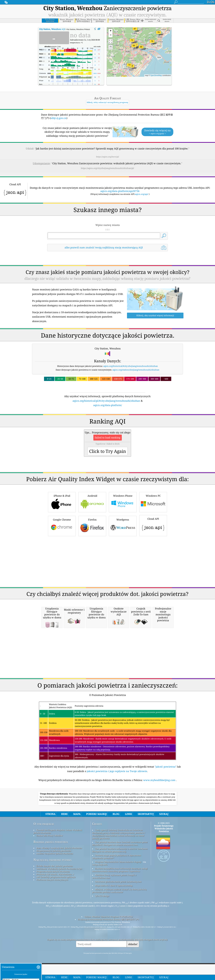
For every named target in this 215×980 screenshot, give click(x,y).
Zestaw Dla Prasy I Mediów (50, 874)
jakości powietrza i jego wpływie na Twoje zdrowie (117, 810)
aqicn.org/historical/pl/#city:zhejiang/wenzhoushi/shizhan (106, 401)
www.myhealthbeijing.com (160, 818)
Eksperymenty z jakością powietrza (54, 889)
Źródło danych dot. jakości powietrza (55, 904)
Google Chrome (62, 564)
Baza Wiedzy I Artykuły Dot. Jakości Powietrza (59, 886)
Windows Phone (123, 540)
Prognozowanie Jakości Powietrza (53, 910)
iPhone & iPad (62, 540)
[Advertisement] (107, 431)
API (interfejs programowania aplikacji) (56, 915)
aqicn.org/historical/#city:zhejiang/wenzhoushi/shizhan (131, 366)
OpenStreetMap (156, 75)
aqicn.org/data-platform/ (108, 405)
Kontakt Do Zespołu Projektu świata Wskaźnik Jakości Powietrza (58, 870)
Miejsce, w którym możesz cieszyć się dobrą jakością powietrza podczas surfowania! (119, 929)
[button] (134, 47)
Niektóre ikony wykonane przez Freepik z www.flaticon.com (114, 915)
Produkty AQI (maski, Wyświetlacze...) (55, 913)
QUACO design (102, 934)
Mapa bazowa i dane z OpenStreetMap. (114, 924)
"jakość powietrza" (165, 805)
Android (92, 540)
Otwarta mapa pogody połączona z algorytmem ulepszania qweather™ (117, 895)
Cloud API (153, 564)
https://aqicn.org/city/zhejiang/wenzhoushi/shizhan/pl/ (107, 168)
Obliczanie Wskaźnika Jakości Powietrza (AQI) (59, 907)
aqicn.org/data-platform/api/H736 (120, 191)
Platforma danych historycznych (52, 918)
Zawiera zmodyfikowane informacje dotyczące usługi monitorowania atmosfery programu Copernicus (120, 908)
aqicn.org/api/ (142, 194)
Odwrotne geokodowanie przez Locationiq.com (118, 920)
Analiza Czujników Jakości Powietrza (55, 892)
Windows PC (153, 540)
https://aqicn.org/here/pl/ (108, 157)
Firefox (92, 564)
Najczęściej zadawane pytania (52, 898)
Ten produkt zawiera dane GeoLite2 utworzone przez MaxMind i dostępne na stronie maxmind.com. (120, 882)
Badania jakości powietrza (51, 880)
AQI (52, 29)
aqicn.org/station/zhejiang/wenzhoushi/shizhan (136, 370)
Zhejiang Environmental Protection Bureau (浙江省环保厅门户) (108, 958)
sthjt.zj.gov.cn (59, 118)
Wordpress (123, 564)
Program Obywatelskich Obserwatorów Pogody (118, 900)
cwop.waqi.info (100, 903)
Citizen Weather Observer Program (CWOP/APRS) (108, 955)
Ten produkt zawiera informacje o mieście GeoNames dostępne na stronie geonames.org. (120, 888)
